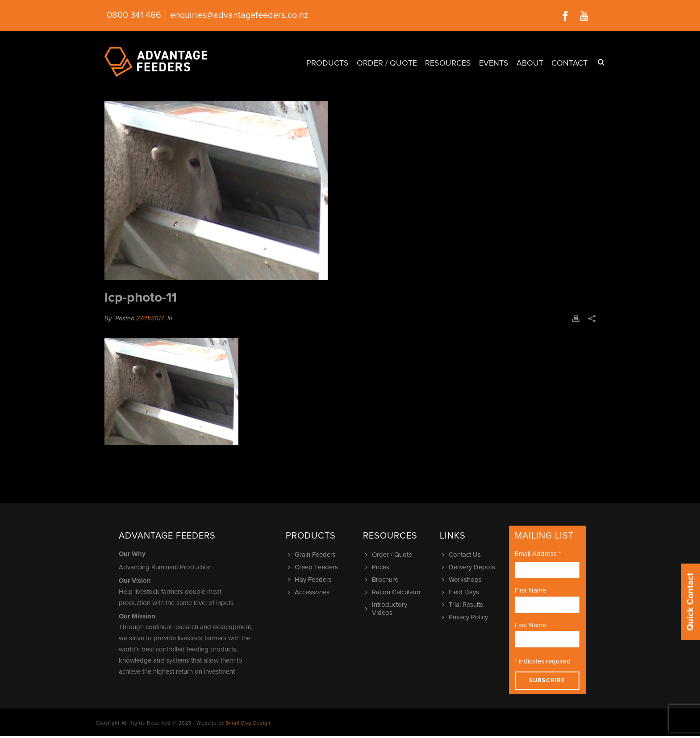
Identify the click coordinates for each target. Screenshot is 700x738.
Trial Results (464, 605)
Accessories (310, 592)
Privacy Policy (466, 617)
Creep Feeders (314, 567)
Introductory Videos (387, 609)
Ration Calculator (394, 592)
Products (327, 63)
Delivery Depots (470, 567)
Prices (378, 567)
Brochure (383, 580)
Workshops (463, 580)
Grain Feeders (313, 555)
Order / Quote (387, 63)
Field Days (462, 592)
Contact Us (462, 555)
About (530, 63)
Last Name (530, 625)
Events (494, 63)
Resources (448, 63)
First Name (530, 590)
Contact (569, 63)
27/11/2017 (150, 318)
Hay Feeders (311, 580)
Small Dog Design (248, 723)
